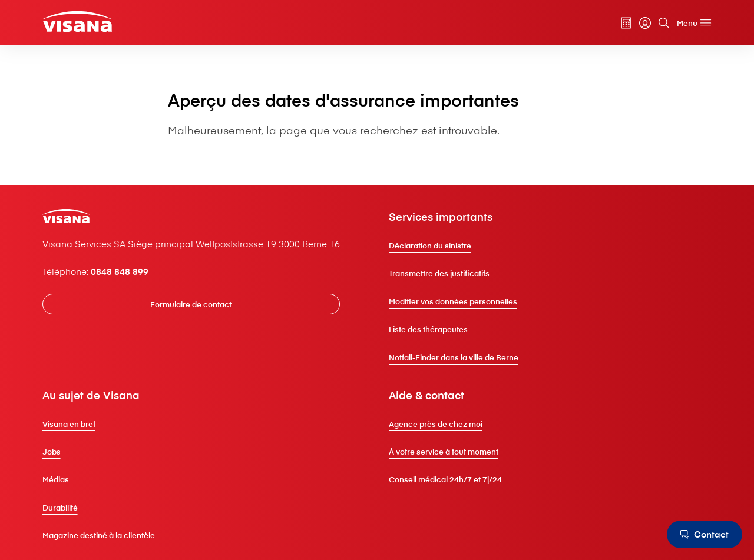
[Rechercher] (664, 23)
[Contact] (705, 534)
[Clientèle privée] (77, 21)
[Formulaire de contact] (191, 304)
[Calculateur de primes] (626, 23)
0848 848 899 (120, 271)
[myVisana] (645, 23)
